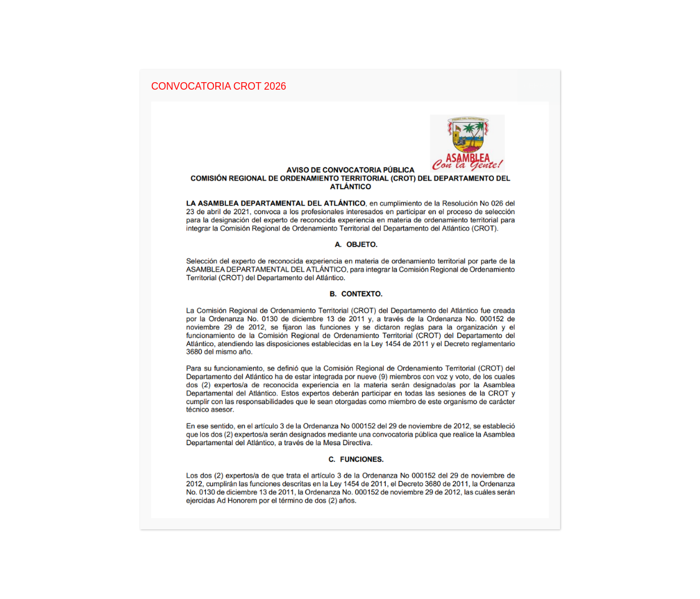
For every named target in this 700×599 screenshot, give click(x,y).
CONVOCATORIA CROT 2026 (219, 86)
